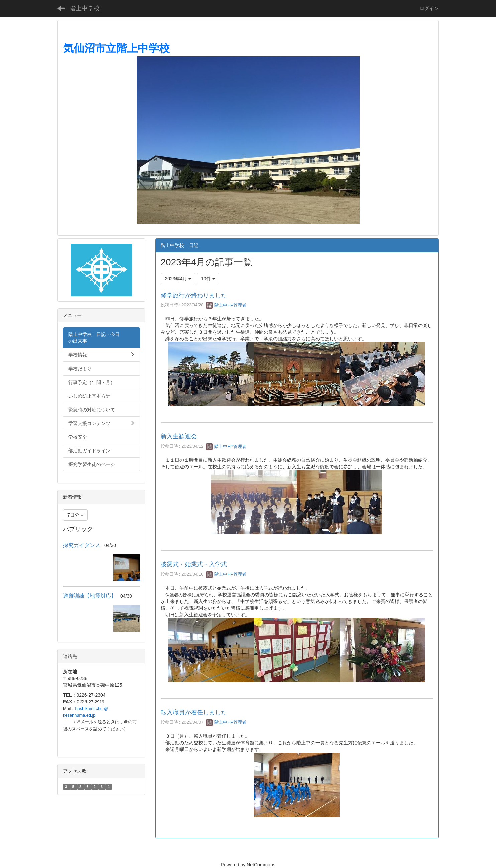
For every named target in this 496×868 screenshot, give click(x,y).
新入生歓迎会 (179, 436)
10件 (208, 279)
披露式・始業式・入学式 (194, 564)
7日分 (75, 515)
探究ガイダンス (82, 545)
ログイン (429, 8)
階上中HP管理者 (226, 305)
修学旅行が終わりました (194, 295)
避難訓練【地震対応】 (90, 596)
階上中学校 (85, 8)
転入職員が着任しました (194, 712)
